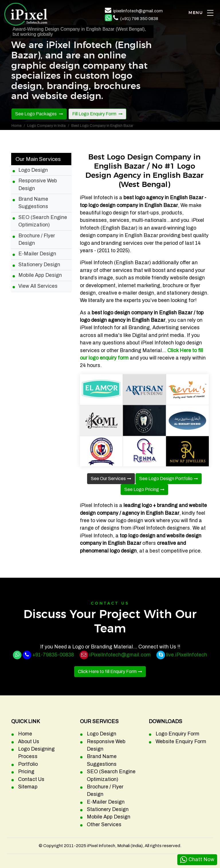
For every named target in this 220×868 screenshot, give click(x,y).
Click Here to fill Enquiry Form (107, 671)
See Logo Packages (36, 114)
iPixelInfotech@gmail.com (120, 655)
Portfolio (28, 764)
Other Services (104, 825)
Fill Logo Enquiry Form (95, 114)
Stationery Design (39, 265)
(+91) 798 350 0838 (139, 19)
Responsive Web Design (38, 185)
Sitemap (28, 787)
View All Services (38, 286)
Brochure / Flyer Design (37, 239)
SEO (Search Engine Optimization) (43, 221)
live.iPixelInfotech (187, 655)
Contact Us (31, 779)
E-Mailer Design (37, 254)
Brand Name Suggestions (33, 203)
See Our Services (108, 479)
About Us (29, 742)
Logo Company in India (46, 126)
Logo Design (33, 170)
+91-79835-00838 (53, 655)
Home (16, 126)
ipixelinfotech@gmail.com (138, 11)
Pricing (26, 772)
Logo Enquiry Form (177, 734)
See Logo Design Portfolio (166, 479)
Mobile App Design (40, 275)
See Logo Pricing (142, 489)
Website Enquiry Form (181, 742)
